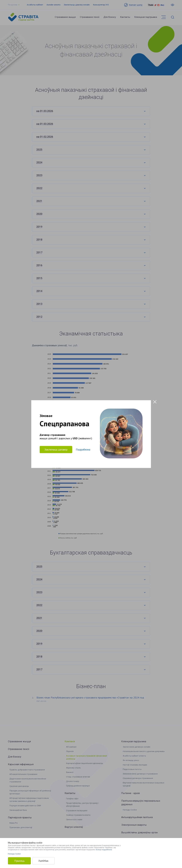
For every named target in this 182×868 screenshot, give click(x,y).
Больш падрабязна (104, 850)
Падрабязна (83, 449)
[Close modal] (155, 402)
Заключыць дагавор (56, 449)
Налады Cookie (14, 854)
